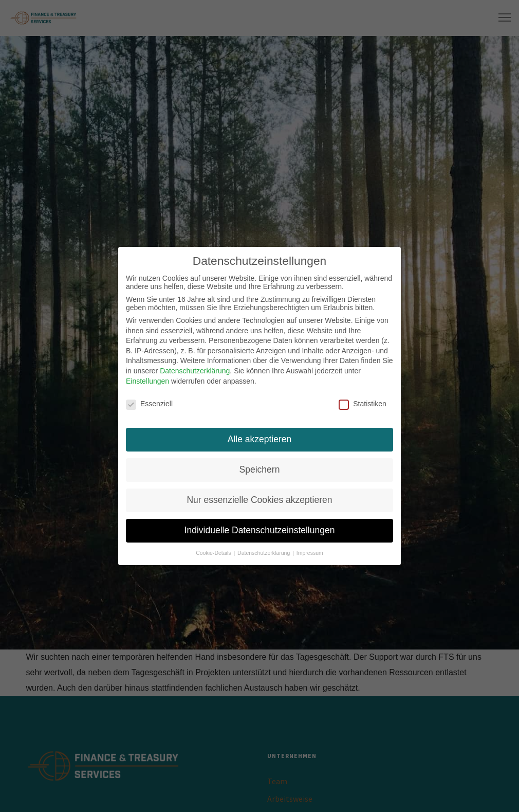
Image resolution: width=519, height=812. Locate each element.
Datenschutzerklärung (195, 370)
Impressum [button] (310, 551)
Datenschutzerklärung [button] (264, 551)
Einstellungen (147, 380)
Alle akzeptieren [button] (260, 438)
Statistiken (363, 403)
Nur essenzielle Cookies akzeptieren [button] (259, 499)
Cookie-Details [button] (214, 551)
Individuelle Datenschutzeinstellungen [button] (260, 529)
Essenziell (149, 403)
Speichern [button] (260, 468)
